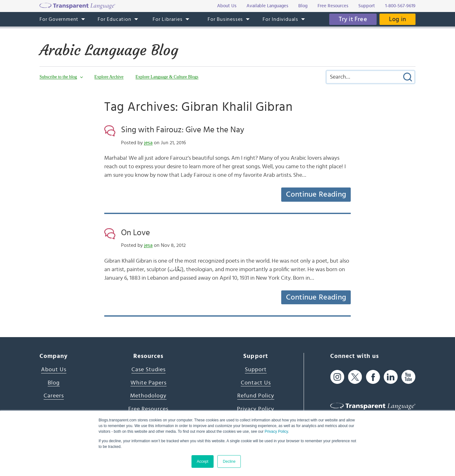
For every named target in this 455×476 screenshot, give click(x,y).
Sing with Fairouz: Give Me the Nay (183, 130)
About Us (54, 370)
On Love (136, 233)
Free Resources (148, 409)
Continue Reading (316, 194)
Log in (397, 19)
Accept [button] (203, 461)
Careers (54, 396)
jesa (148, 143)
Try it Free (353, 19)
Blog (54, 383)
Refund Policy (256, 396)
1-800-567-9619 (400, 6)
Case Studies (149, 370)
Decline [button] (229, 461)
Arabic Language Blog (109, 50)
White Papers (149, 383)
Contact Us (256, 383)
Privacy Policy (276, 431)
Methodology (148, 396)
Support (256, 370)
